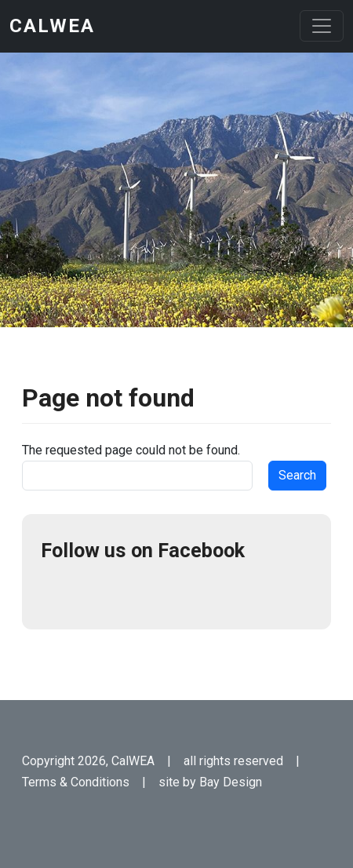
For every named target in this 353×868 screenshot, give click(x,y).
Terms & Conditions (76, 782)
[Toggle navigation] (322, 26)
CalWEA (52, 26)
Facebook (60, 592)
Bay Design (231, 782)
